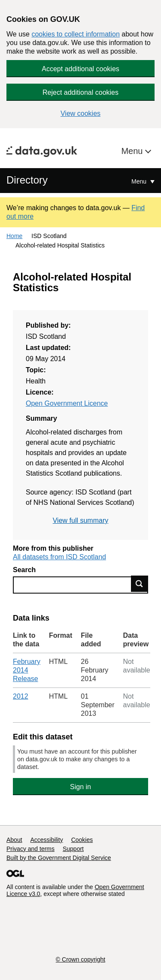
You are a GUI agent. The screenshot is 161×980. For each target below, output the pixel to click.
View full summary (81, 520)
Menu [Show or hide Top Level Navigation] (140, 181)
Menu (133, 151)
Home (14, 236)
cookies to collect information (75, 34)
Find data (140, 584)
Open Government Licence (67, 403)
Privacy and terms (30, 849)
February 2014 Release (27, 670)
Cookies (82, 840)
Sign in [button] (80, 787)
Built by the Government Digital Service (59, 858)
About (14, 840)
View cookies (80, 113)
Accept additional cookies (80, 69)
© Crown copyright (80, 959)
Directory (27, 180)
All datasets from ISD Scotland (59, 557)
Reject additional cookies (80, 92)
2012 (21, 696)
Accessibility (46, 840)
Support (73, 849)
